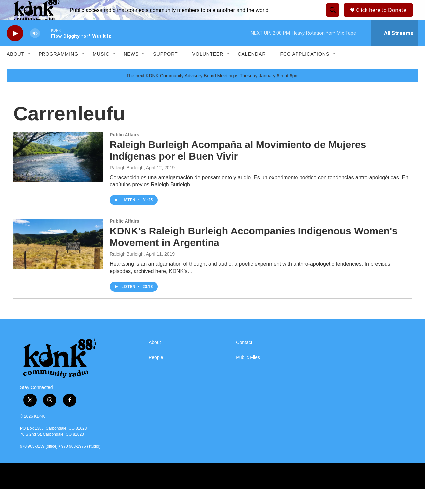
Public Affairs (125, 150)
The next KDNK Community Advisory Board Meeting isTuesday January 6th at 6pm (213, 91)
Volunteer (208, 69)
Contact (244, 358)
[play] (15, 48)
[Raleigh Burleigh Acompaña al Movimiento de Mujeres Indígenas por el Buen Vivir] (58, 172)
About (15, 69)
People (156, 372)
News (131, 69)
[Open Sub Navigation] (29, 69)
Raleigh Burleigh (127, 182)
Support (165, 69)
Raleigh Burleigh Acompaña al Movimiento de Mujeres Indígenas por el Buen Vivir (238, 165)
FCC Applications (305, 69)
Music (101, 69)
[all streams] (395, 48)
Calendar (252, 69)
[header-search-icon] (332, 18)
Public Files (248, 372)
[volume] (35, 48)
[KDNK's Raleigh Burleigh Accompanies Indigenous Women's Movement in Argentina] (58, 258)
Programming (58, 69)
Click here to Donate (383, 17)
